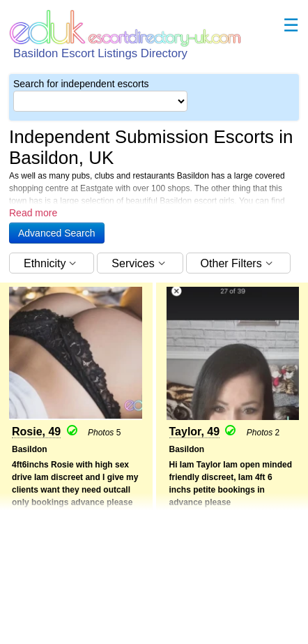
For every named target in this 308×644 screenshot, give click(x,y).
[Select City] (100, 101)
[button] (57, 233)
